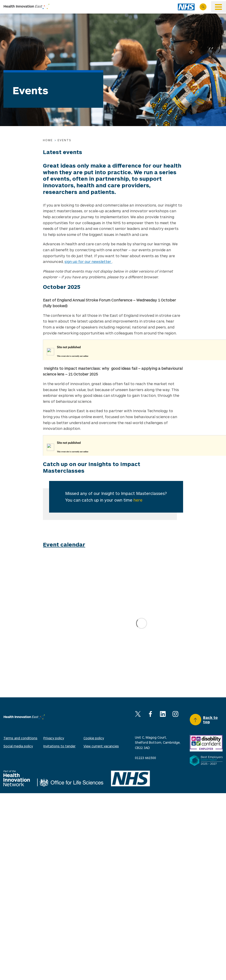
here (138, 500)
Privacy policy (54, 738)
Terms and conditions (20, 738)
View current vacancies (101, 746)
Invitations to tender (59, 746)
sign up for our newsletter (88, 261)
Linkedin (163, 714)
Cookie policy (94, 738)
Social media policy (18, 746)
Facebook (150, 714)
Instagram (175, 714)
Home (48, 140)
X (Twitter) (138, 714)
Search (203, 7)
